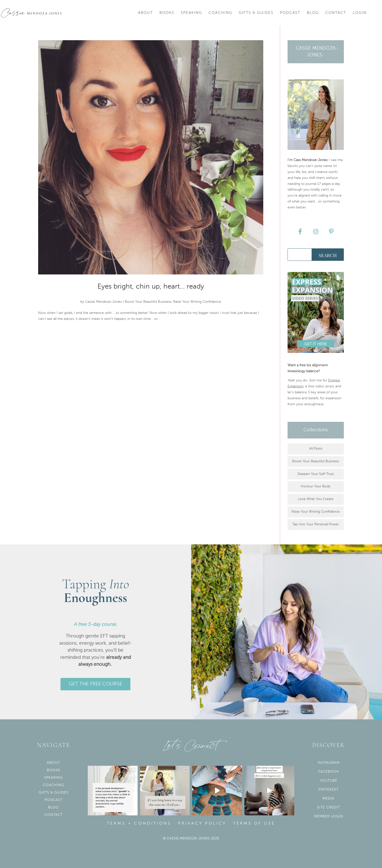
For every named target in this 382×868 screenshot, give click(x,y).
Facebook (329, 772)
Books (167, 13)
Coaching (220, 13)
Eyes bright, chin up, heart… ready (151, 287)
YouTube (328, 781)
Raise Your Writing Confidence (197, 302)
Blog (313, 13)
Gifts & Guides (256, 13)
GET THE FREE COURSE (95, 684)
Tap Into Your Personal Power (316, 524)
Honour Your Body (316, 486)
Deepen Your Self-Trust (316, 474)
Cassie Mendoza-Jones (103, 302)
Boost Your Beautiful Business (148, 302)
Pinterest (329, 790)
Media (328, 799)
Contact (336, 13)
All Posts (316, 449)
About (146, 13)
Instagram (329, 763)
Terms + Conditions (139, 824)
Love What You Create (316, 499)
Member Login (329, 816)
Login (360, 13)
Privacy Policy (202, 824)
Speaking (191, 13)
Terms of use (254, 824)
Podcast (290, 13)
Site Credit (328, 807)
